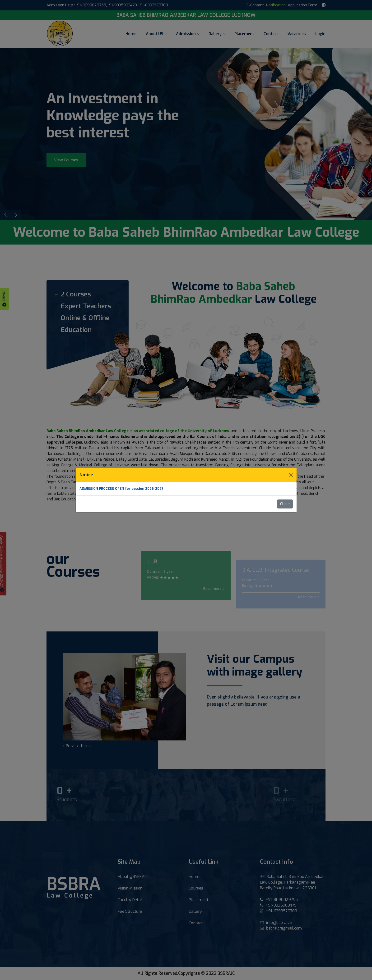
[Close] (291, 475)
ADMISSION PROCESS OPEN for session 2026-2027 (121, 489)
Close (285, 504)
